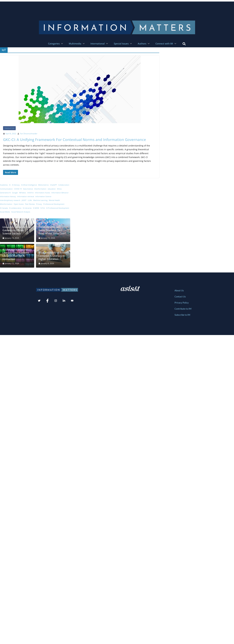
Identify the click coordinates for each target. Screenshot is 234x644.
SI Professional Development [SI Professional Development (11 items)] (58, 208)
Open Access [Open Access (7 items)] (19, 204)
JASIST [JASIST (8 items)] (24, 200)
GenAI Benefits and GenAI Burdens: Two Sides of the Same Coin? (52, 230)
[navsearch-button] (184, 44)
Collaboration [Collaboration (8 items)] (64, 185)
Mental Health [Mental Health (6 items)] (54, 200)
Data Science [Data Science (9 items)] (28, 189)
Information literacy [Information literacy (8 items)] (8, 197)
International (100, 44)
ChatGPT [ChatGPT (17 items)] (53, 185)
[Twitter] (39, 301)
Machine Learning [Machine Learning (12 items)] (40, 200)
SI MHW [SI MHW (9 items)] (36, 208)
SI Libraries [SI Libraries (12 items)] (27, 208)
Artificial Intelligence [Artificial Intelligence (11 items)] (29, 185)
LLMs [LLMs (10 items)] (30, 200)
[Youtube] (72, 301)
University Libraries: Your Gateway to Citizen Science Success (17, 230)
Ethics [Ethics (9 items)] (59, 189)
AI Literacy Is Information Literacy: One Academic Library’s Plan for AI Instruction (17, 254)
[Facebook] (47, 301)
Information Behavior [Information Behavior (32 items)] (60, 193)
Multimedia (77, 44)
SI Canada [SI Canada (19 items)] (4, 208)
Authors (144, 44)
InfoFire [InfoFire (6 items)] (30, 193)
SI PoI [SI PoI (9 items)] (43, 208)
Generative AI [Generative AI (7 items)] (5, 193)
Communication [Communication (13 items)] (6, 189)
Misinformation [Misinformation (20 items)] (6, 204)
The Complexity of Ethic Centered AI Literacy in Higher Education (52, 256)
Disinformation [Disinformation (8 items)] (40, 189)
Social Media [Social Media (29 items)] (5, 212)
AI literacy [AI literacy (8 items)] (16, 185)
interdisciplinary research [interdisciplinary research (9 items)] (10, 200)
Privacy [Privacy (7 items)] (39, 204)
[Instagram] (56, 301)
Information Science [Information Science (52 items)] (43, 197)
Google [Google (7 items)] (15, 193)
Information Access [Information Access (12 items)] (42, 193)
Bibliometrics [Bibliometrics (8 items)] (43, 185)
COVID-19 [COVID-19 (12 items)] (18, 189)
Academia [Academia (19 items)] (4, 185)
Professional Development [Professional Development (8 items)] (54, 204)
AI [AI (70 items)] (10, 185)
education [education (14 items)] (52, 189)
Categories (56, 44)
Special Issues (123, 44)
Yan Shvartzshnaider (29, 134)
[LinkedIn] (64, 301)
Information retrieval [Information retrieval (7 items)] (26, 197)
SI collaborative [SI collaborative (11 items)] (15, 208)
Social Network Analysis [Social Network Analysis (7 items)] (21, 212)
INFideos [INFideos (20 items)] (22, 193)
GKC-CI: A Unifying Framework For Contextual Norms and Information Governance (75, 140)
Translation (9, 128)
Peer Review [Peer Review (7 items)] (30, 204)
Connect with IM (166, 44)
